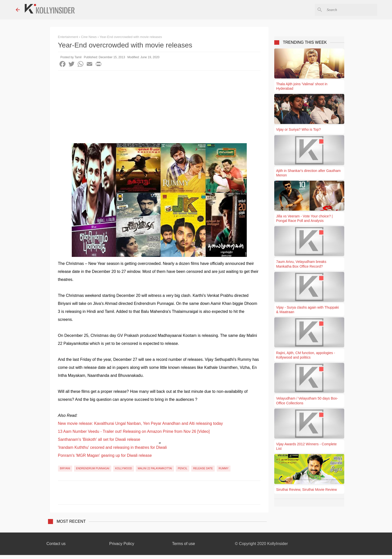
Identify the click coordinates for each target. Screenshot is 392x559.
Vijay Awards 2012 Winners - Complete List (306, 446)
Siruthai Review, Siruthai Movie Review (307, 490)
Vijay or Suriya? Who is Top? (298, 129)
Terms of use (183, 544)
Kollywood (124, 468)
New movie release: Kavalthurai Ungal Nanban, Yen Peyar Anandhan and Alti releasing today (140, 423)
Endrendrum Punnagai (93, 468)
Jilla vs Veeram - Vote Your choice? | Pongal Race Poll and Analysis (304, 218)
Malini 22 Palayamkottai (155, 468)
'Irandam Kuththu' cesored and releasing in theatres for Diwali (112, 447)
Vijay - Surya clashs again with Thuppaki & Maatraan (308, 310)
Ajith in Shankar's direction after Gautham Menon (308, 173)
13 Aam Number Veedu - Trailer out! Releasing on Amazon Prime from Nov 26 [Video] (134, 431)
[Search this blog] (351, 10)
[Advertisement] (159, 108)
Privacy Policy (122, 544)
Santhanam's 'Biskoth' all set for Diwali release (99, 439)
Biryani (65, 468)
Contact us (56, 544)
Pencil (182, 468)
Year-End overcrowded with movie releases (131, 37)
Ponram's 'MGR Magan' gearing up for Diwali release (105, 455)
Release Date (203, 468)
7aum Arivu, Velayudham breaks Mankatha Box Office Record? (301, 264)
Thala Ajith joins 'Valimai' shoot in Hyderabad (302, 86)
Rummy (224, 468)
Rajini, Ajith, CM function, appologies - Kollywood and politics (306, 355)
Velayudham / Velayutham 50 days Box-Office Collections (307, 401)
